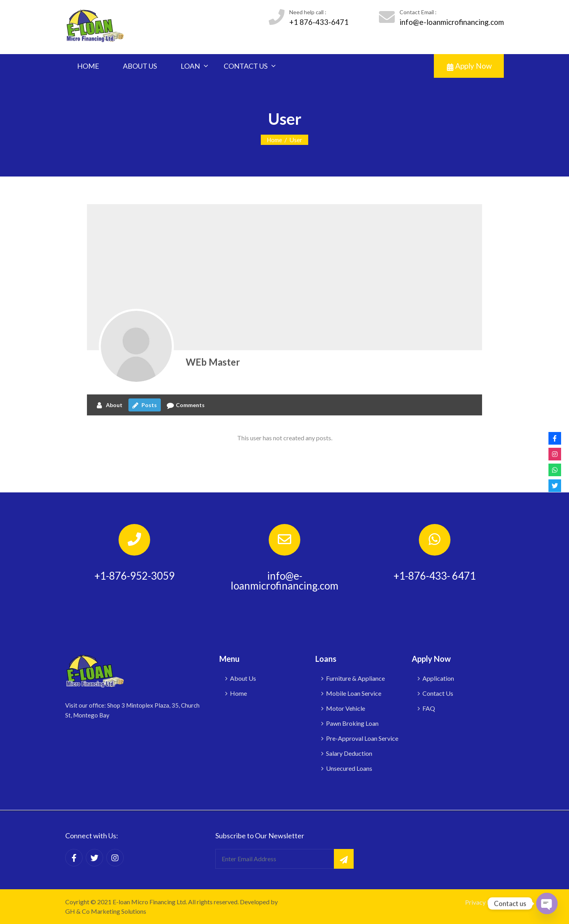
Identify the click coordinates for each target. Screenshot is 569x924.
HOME (88, 66)
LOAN (190, 66)
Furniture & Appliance (355, 678)
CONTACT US (246, 66)
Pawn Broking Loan (352, 723)
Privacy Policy (484, 902)
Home (274, 140)
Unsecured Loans (349, 768)
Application (438, 678)
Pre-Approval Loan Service (362, 738)
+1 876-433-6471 (319, 22)
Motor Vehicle (346, 708)
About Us (243, 678)
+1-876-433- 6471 (435, 576)
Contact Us (438, 693)
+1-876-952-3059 (135, 576)
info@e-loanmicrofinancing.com (452, 22)
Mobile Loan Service (354, 693)
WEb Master (213, 362)
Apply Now (469, 66)
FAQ (429, 708)
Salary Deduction (349, 753)
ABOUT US (140, 66)
